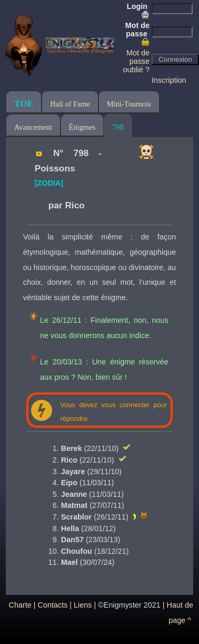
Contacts (53, 605)
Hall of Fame (70, 104)
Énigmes (82, 127)
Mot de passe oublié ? (136, 61)
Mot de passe (137, 34)
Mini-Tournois (129, 104)
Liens (83, 605)
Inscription (169, 80)
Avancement (33, 127)
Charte (20, 605)
